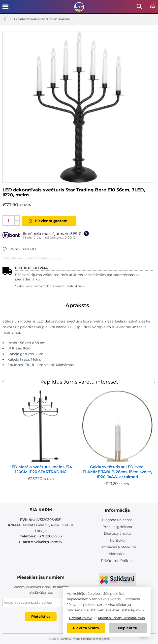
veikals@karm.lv (48, 542)
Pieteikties (41, 617)
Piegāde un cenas (117, 520)
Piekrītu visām (86, 628)
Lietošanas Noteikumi (117, 547)
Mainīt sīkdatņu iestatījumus (121, 618)
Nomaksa (117, 554)
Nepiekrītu (128, 628)
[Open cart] (153, 7)
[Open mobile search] (139, 8)
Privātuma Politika (117, 561)
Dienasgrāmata (117, 533)
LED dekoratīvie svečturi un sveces (36, 19)
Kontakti (117, 540)
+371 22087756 (49, 536)
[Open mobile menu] (5, 8)
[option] (79, 107)
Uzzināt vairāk (80, 618)
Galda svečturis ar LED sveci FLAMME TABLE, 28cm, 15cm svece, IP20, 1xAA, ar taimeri (117, 472)
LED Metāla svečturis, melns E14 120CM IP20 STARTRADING (41, 469)
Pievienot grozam (51, 221)
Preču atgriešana (117, 527)
